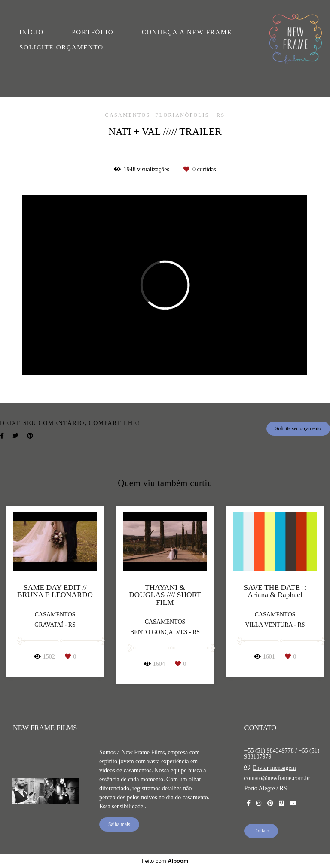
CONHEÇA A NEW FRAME (187, 32)
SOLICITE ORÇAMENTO (61, 47)
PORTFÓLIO (93, 32)
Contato (261, 831)
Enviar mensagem (274, 768)
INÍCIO (32, 32)
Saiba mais (119, 824)
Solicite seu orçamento (298, 429)
